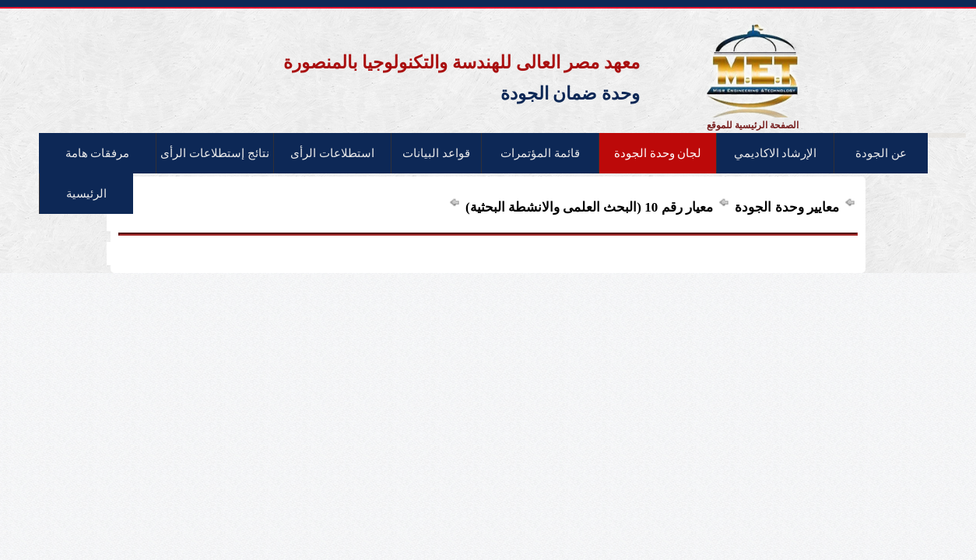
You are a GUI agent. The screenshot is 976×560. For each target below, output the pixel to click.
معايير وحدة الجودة (785, 207)
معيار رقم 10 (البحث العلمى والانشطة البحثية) (588, 207)
